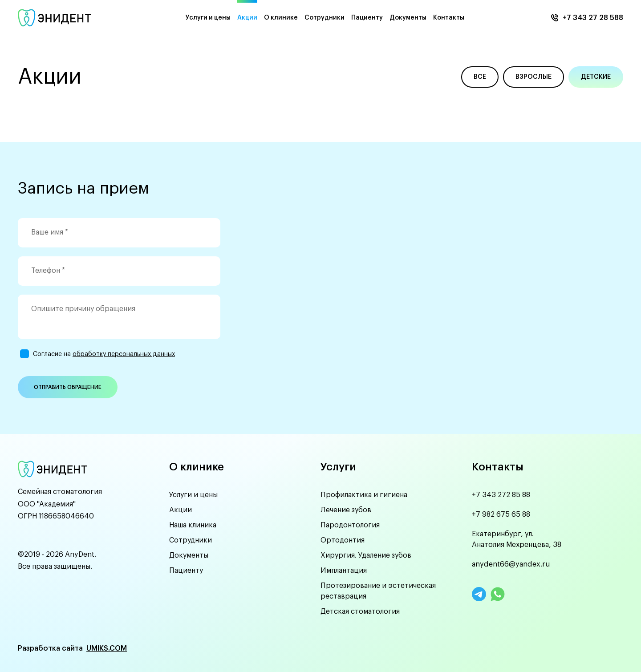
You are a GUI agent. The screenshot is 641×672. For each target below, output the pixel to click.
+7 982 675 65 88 (501, 514)
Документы (408, 18)
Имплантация (344, 571)
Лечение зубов (346, 510)
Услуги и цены (208, 18)
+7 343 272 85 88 (501, 495)
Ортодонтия (343, 540)
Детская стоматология (360, 611)
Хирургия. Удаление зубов (366, 555)
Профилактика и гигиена (364, 495)
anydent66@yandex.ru (511, 564)
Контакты (449, 18)
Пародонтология (350, 525)
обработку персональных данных (124, 354)
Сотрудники (325, 18)
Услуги (338, 467)
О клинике (281, 18)
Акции (247, 18)
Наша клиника (193, 525)
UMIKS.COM (107, 648)
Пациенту (367, 18)
